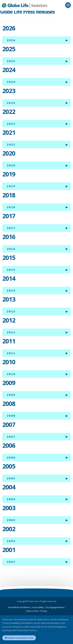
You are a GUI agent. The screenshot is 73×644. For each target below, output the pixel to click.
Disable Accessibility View (19, 638)
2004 (11, 499)
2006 (11, 457)
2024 (11, 82)
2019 (11, 186)
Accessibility (38, 607)
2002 (11, 541)
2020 (11, 165)
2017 (11, 228)
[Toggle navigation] (68, 5)
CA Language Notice (55, 607)
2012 (11, 332)
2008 (11, 416)
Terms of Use (32, 611)
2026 (11, 40)
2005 (11, 478)
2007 (11, 437)
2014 (11, 291)
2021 (11, 145)
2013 (11, 311)
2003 (11, 520)
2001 (11, 562)
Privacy (44, 611)
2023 (11, 103)
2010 (11, 374)
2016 (11, 249)
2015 (11, 270)
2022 (11, 124)
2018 (11, 207)
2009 (11, 395)
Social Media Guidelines (19, 607)
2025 (11, 61)
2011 (11, 353)
